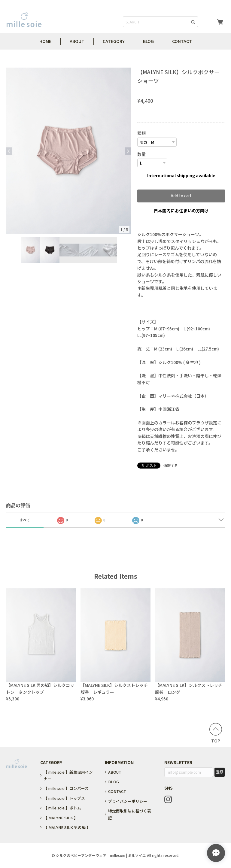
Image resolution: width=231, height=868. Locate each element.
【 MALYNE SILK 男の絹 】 (67, 827)
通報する (171, 465)
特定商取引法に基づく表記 (130, 814)
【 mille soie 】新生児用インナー (68, 775)
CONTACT (182, 41)
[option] (68, 151)
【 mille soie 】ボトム (62, 808)
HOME (45, 41)
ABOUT (77, 41)
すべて (25, 520)
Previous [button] (9, 151)
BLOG (148, 41)
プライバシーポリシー (128, 801)
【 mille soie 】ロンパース (66, 788)
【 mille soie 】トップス (64, 798)
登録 (220, 772)
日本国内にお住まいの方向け (181, 211)
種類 (141, 133)
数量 (141, 154)
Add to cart (181, 196)
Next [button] (128, 151)
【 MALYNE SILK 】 (61, 818)
